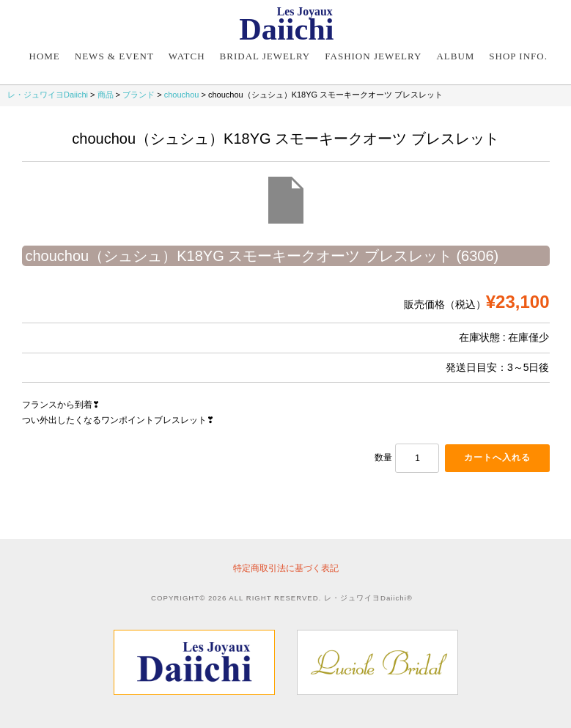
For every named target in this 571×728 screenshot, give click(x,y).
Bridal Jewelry (265, 56)
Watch (187, 56)
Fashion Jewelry (373, 56)
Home (45, 56)
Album (455, 56)
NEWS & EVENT (114, 56)
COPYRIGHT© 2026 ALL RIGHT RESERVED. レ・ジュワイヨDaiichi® (282, 598)
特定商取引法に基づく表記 (286, 568)
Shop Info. (518, 56)
